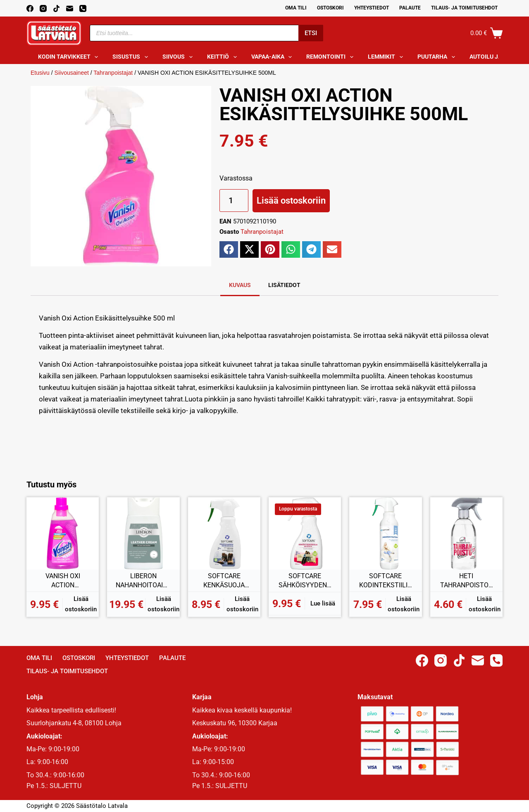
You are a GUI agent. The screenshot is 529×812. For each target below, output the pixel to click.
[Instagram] (43, 8)
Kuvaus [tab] (240, 285)
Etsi (311, 33)
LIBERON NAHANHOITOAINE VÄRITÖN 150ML (143, 581)
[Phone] (83, 8)
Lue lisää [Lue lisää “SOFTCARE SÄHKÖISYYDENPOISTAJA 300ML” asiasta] (323, 603)
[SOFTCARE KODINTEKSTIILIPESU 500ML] (385, 533)
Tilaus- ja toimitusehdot (464, 8)
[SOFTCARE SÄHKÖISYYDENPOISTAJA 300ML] (305, 533)
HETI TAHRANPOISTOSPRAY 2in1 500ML (466, 581)
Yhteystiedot (372, 8)
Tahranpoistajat (113, 73)
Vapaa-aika (273, 57)
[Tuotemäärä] (234, 201)
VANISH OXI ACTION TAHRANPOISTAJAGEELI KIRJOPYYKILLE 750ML (63, 581)
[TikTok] (56, 8)
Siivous (179, 57)
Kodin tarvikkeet (70, 57)
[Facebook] (30, 8)
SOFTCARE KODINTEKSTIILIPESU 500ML (385, 581)
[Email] (70, 8)
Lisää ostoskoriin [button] (81, 604)
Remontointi (331, 57)
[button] (229, 249)
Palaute (410, 8)
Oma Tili (296, 8)
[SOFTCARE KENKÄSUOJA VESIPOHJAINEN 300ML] (224, 533)
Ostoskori (330, 8)
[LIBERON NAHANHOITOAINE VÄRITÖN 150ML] (143, 533)
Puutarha (438, 57)
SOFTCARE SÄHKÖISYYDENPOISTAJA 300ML (305, 581)
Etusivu (40, 73)
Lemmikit (387, 57)
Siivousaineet (72, 73)
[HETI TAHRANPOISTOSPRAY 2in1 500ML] (466, 533)
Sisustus (132, 57)
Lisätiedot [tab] (284, 285)
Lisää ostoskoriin (291, 201)
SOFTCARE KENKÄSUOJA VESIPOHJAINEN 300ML (224, 581)
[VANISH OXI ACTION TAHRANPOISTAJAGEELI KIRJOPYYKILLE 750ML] (63, 533)
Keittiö (224, 57)
